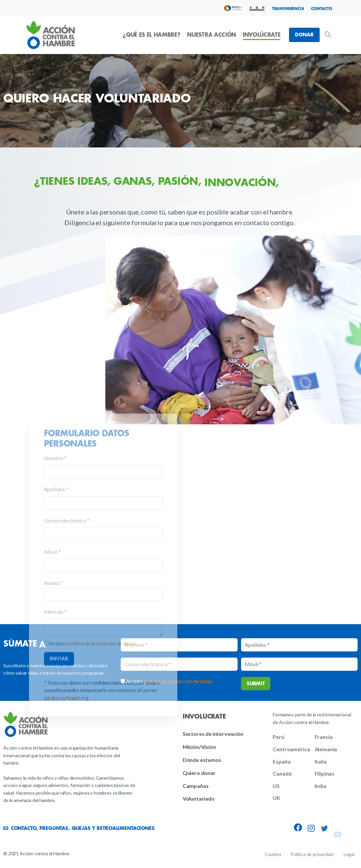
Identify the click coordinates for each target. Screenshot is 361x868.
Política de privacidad (312, 854)
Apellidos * (56, 618)
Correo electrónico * (67, 649)
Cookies (273, 854)
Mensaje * (55, 740)
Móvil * (52, 681)
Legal (349, 854)
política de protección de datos (101, 772)
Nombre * (55, 587)
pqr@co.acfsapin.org (66, 827)
